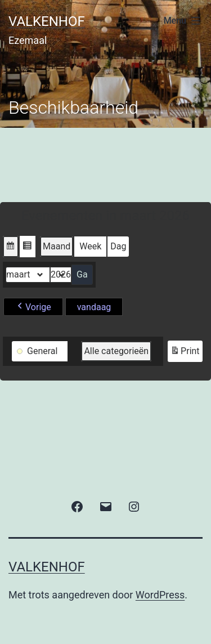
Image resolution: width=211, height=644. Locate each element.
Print (185, 353)
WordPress (160, 595)
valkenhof (47, 21)
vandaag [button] (94, 307)
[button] (11, 247)
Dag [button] (118, 246)
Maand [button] (57, 246)
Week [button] (90, 246)
